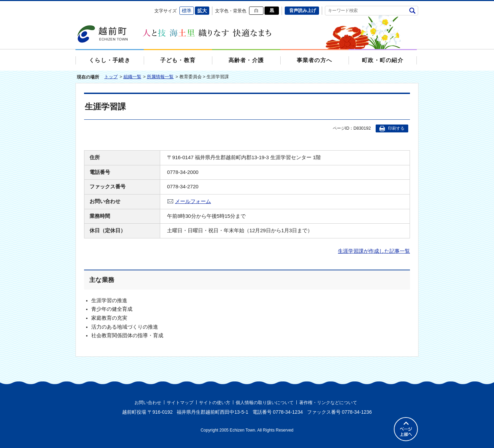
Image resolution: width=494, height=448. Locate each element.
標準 (187, 11)
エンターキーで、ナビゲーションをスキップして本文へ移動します (76, 5)
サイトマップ (180, 403)
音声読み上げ (303, 10)
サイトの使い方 (215, 403)
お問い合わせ (148, 403)
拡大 (202, 11)
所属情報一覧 (160, 77)
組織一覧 (132, 77)
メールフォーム (193, 201)
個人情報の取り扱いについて (265, 403)
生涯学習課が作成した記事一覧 (374, 251)
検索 (412, 10)
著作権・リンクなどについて (328, 403)
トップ (111, 77)
